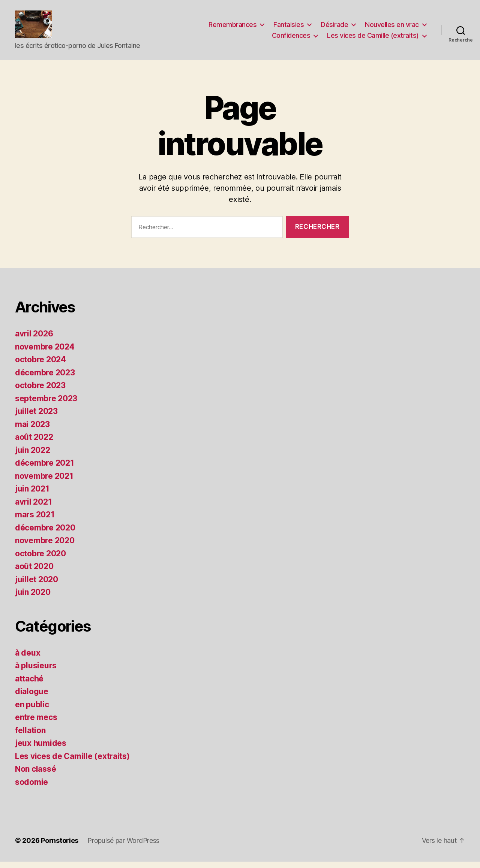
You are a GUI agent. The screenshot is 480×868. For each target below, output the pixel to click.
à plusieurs (36, 672)
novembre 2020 (45, 547)
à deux (28, 659)
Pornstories (60, 847)
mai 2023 (32, 430)
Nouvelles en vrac (392, 28)
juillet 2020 (37, 585)
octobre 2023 (40, 392)
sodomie (31, 788)
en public (32, 710)
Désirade (334, 28)
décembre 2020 (45, 534)
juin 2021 (32, 495)
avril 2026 (34, 340)
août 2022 (34, 443)
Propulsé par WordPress (123, 847)
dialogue (32, 698)
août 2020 (34, 573)
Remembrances (232, 28)
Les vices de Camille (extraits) (373, 38)
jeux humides (41, 749)
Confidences (291, 38)
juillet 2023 (36, 418)
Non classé (35, 775)
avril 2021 (33, 508)
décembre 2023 (45, 379)
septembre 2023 (46, 404)
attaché (29, 685)
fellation (30, 736)
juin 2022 (33, 456)
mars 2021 (35, 521)
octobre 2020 (40, 559)
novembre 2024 (45, 353)
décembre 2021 (45, 469)
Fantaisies (289, 28)
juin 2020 (33, 598)
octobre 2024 (40, 366)
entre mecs (36, 724)
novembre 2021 (44, 482)
